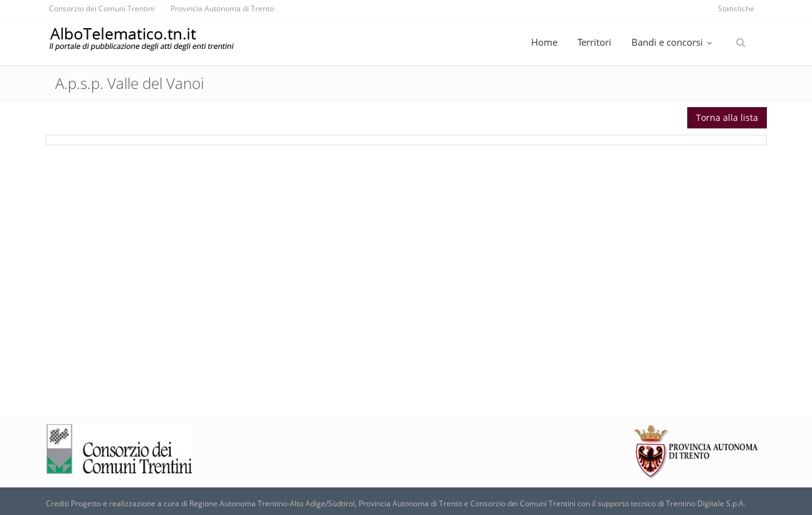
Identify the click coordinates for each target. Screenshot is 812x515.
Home (544, 42)
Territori (594, 42)
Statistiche (736, 8)
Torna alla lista (727, 117)
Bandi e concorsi (673, 42)
